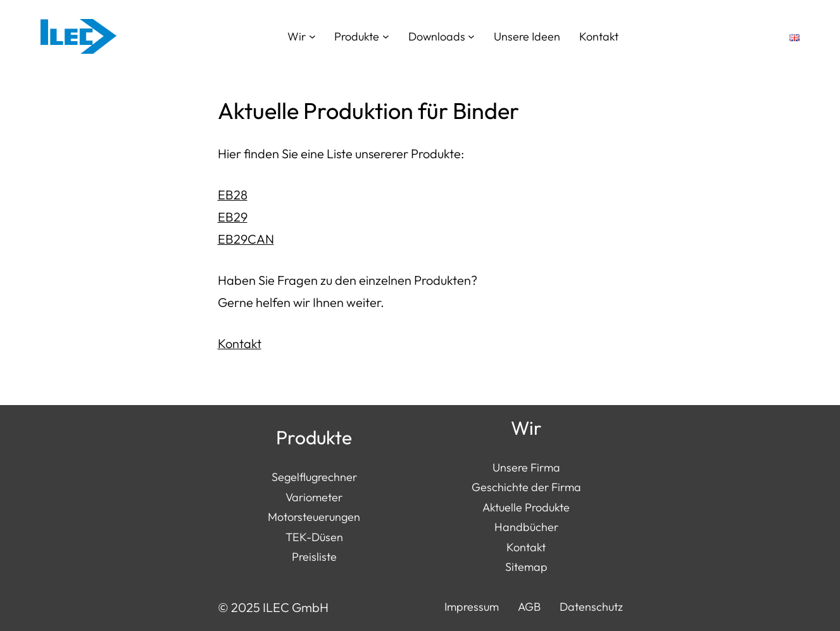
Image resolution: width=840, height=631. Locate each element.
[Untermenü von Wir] (312, 36)
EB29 (233, 217)
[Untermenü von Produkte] (386, 36)
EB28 (233, 195)
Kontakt (240, 343)
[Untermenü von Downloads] (471, 36)
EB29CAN (246, 239)
